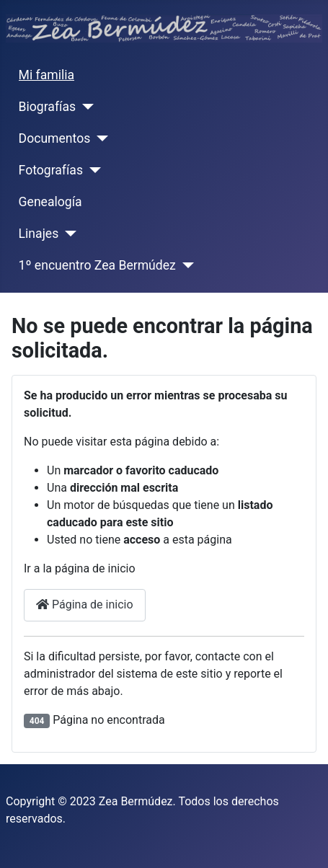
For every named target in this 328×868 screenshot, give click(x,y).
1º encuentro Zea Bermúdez (97, 265)
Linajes (39, 234)
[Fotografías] (92, 170)
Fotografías (51, 170)
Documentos (55, 138)
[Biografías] (85, 107)
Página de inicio (85, 604)
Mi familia (47, 75)
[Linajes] (67, 234)
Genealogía (50, 202)
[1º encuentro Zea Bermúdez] (185, 265)
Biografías (47, 107)
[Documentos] (99, 138)
